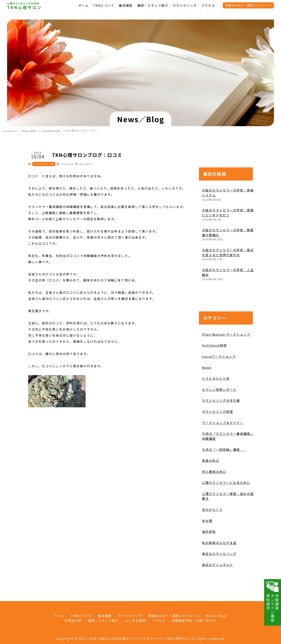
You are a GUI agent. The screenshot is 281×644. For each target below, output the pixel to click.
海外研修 (209, 549)
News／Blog (29, 131)
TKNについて (104, 5)
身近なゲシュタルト (218, 582)
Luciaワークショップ (219, 374)
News (207, 385)
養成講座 (126, 5)
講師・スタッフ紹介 (153, 5)
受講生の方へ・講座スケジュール (248, 5)
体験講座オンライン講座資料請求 (273, 601)
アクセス (208, 5)
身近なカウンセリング (219, 571)
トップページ (10, 131)
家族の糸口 (211, 478)
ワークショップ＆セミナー (223, 440)
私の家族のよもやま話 (219, 560)
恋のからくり (212, 527)
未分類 (207, 538)
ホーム (84, 5)
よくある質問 (135, 620)
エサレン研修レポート (219, 407)
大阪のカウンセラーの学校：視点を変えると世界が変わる (228, 270)
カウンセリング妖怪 (218, 429)
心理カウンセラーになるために (226, 500)
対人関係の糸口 (214, 489)
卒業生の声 (73, 620)
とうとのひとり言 (51, 131)
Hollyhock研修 (214, 363)
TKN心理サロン (25, 7)
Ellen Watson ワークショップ (226, 352)
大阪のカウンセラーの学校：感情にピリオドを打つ (228, 230)
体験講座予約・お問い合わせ (194, 620)
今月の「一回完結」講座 (224, 467)
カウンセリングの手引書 (221, 418)
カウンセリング (185, 5)
